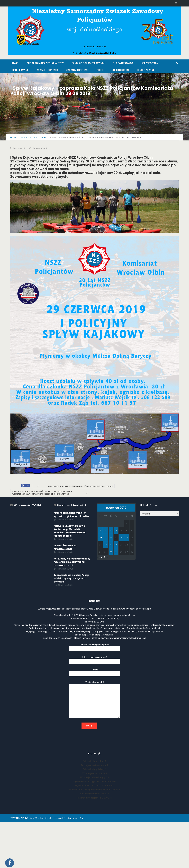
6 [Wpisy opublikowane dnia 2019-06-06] (116, 530)
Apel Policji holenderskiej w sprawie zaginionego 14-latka (71, 514)
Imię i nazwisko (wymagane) (94, 647)
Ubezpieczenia (150, 63)
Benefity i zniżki (146, 70)
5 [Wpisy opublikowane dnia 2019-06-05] (111, 530)
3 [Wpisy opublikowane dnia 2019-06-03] (100, 530)
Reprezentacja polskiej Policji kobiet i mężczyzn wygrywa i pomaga (71, 578)
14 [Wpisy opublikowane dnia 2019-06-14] (121, 537)
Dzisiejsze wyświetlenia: (94, 765)
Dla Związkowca (123, 63)
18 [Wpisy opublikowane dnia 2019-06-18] (106, 545)
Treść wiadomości (94, 700)
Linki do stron (120, 70)
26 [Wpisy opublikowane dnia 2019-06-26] (111, 552)
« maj (100, 557)
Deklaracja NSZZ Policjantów (45, 63)
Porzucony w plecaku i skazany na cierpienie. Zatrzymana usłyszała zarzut (72, 562)
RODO (100, 70)
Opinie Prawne (20, 70)
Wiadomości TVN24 (28, 505)
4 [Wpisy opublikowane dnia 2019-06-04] (106, 530)
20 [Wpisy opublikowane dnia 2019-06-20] (116, 545)
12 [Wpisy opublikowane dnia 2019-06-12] (111, 537)
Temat (94, 672)
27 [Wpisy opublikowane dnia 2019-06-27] (116, 552)
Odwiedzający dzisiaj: (94, 769)
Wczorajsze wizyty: (93, 773)
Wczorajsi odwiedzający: (93, 777)
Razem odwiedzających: (89, 798)
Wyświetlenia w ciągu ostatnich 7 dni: (93, 781)
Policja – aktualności (72, 505)
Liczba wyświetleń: (90, 793)
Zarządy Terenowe (77, 70)
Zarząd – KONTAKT (47, 70)
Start (15, 63)
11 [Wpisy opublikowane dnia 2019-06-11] (106, 537)
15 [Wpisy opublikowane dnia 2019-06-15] (127, 537)
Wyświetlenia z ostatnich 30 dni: (92, 785)
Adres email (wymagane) (94, 659)
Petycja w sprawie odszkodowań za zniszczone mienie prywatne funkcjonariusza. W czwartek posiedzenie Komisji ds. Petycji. (42, 493)
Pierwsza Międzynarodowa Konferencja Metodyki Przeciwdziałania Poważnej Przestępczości (70, 531)
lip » (106, 557)
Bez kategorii (19, 148)
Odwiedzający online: (94, 761)
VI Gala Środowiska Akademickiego (65, 547)
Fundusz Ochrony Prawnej (88, 63)
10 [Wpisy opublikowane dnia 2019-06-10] (100, 537)
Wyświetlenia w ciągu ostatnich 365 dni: (90, 790)
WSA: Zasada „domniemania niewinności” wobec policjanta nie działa (80, 486)
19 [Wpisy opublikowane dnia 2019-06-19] (111, 545)
